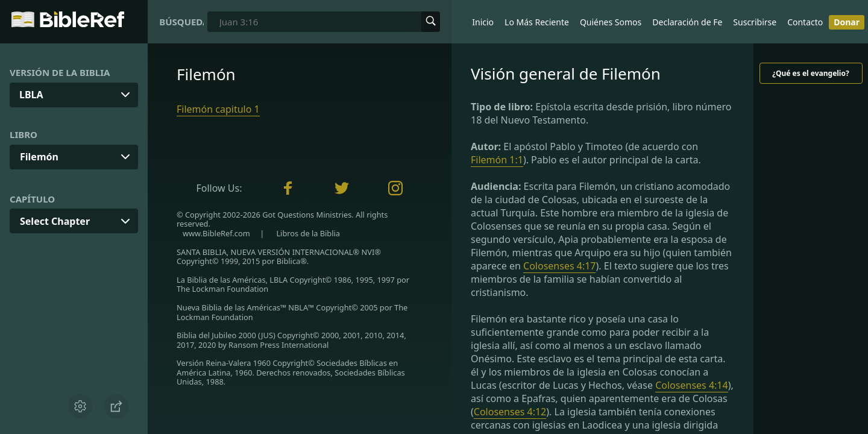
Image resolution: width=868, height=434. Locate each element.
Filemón (39, 157)
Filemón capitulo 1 (218, 109)
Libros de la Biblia (308, 233)
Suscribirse (755, 22)
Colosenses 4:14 (691, 385)
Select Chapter (55, 221)
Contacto (805, 22)
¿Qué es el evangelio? (810, 73)
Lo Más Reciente (537, 22)
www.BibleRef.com (216, 233)
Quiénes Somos (611, 22)
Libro (24, 134)
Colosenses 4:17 (559, 266)
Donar (847, 22)
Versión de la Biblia (60, 72)
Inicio (483, 22)
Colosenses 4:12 (510, 412)
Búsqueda (181, 22)
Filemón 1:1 (497, 160)
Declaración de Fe (687, 22)
